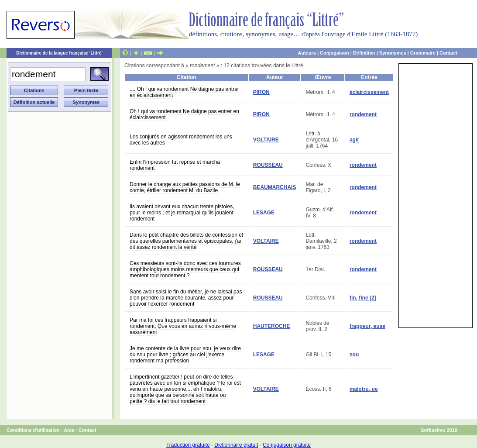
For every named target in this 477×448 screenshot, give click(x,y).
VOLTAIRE (266, 140)
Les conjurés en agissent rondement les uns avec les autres (181, 140)
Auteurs (307, 53)
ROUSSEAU (268, 165)
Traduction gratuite (188, 445)
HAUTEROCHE (272, 326)
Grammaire (423, 53)
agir (354, 140)
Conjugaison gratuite (287, 445)
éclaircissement (369, 92)
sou (354, 355)
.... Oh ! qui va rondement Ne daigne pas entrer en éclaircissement (184, 92)
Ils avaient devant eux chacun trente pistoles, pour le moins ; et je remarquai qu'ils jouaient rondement (182, 213)
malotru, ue (364, 389)
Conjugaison (335, 53)
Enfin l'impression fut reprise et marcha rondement (175, 165)
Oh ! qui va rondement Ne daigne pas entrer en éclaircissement (184, 114)
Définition (364, 53)
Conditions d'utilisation (33, 430)
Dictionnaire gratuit (236, 445)
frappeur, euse (367, 326)
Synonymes (393, 53)
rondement (363, 114)
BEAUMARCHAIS (275, 187)
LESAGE (264, 213)
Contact (448, 53)
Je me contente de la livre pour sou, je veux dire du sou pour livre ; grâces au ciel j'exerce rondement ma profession (185, 355)
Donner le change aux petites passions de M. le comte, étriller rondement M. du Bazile (185, 187)
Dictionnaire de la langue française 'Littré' (59, 53)
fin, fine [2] (363, 298)
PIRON (261, 92)
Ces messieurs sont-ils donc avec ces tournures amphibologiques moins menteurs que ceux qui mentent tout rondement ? (185, 269)
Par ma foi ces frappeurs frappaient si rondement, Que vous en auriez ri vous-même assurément (183, 326)
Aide (69, 430)
